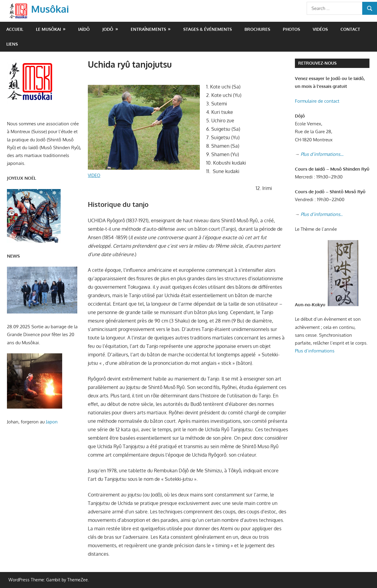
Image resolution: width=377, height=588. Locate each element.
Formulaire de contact (317, 101)
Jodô (108, 29)
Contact (350, 29)
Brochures (257, 29)
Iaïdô (84, 29)
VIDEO (94, 175)
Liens (12, 44)
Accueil (15, 29)
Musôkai (50, 9)
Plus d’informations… (322, 154)
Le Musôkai (48, 29)
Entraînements (148, 29)
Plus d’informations (315, 351)
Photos (291, 29)
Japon (52, 422)
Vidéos (320, 29)
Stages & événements (208, 29)
